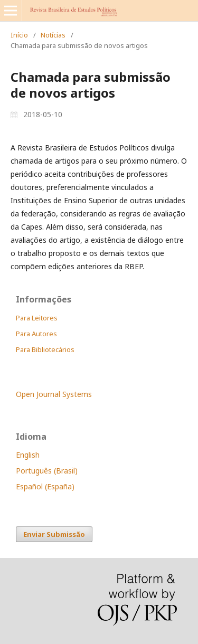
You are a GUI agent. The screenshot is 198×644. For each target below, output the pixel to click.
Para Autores (36, 334)
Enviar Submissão (54, 534)
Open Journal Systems (54, 394)
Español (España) (45, 486)
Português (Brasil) (47, 471)
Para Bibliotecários (45, 349)
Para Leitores (37, 318)
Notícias (53, 35)
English (28, 455)
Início (19, 35)
